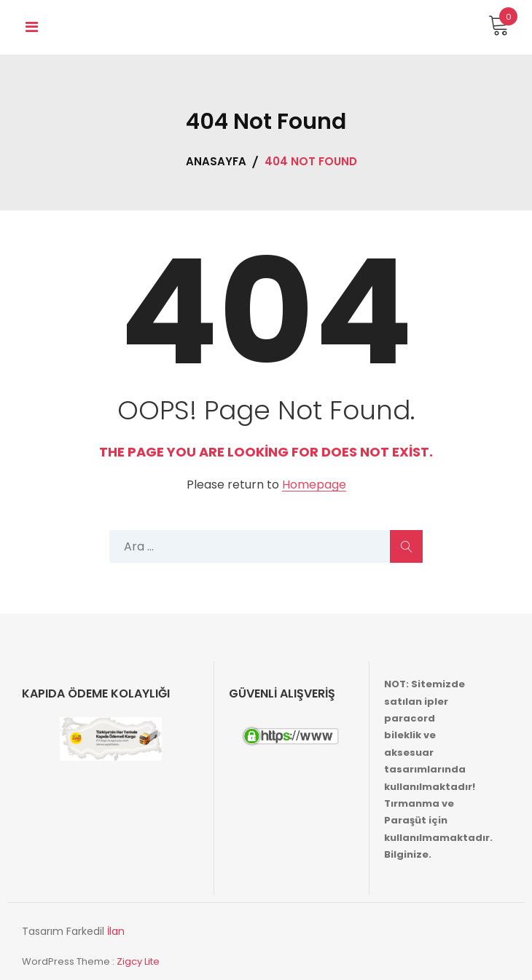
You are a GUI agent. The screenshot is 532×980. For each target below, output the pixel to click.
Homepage (314, 485)
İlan (116, 931)
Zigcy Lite (138, 961)
